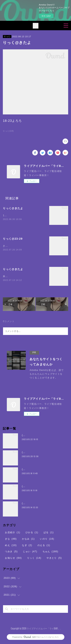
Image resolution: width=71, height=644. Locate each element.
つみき (11, 552)
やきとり (54, 558)
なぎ (27, 545)
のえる (44, 545)
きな (11, 539)
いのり (47, 539)
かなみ (28, 539)
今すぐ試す (46, 16)
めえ (11, 545)
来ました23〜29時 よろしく (20, 277)
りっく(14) (8, 131)
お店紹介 (13, 533)
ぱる (49, 533)
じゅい (30, 552)
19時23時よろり (12, 215)
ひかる (32, 533)
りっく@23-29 (13, 239)
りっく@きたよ (13, 208)
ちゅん (50, 552)
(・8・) (26, 435)
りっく (7, 36)
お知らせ (13, 558)
